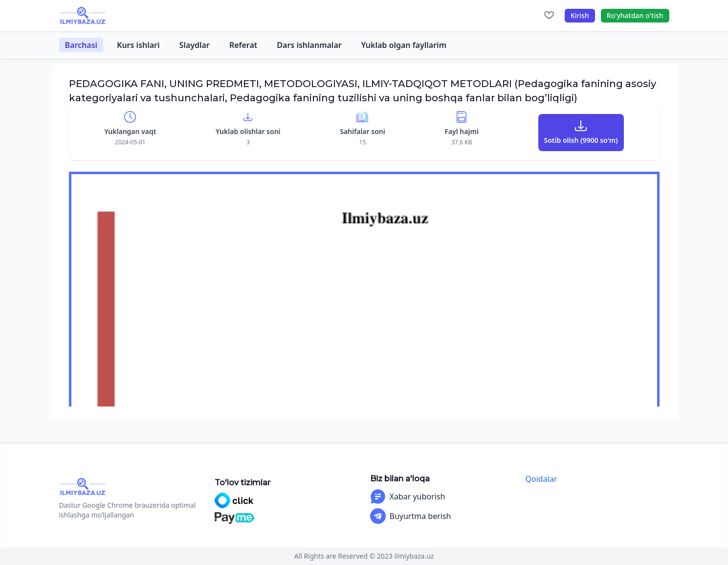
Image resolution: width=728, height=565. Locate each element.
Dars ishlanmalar (309, 45)
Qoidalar (541, 479)
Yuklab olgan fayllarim (404, 45)
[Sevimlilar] (549, 16)
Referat (243, 45)
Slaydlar (195, 45)
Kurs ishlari (138, 45)
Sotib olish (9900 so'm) (581, 140)
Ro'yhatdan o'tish (635, 15)
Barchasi (81, 45)
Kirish (580, 15)
